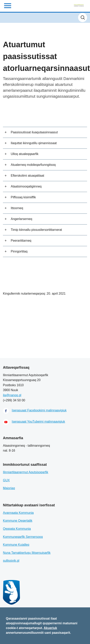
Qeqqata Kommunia (17, 529)
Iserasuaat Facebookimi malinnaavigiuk (39, 410)
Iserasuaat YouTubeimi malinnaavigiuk (38, 422)
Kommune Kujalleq (16, 545)
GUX (6, 480)
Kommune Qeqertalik (18, 521)
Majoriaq (9, 488)
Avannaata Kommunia (18, 513)
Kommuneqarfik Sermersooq (23, 537)
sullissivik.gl (11, 561)
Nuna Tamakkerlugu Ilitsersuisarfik (27, 553)
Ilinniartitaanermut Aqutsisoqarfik (26, 472)
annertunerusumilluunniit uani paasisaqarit (38, 633)
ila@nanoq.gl (12, 395)
